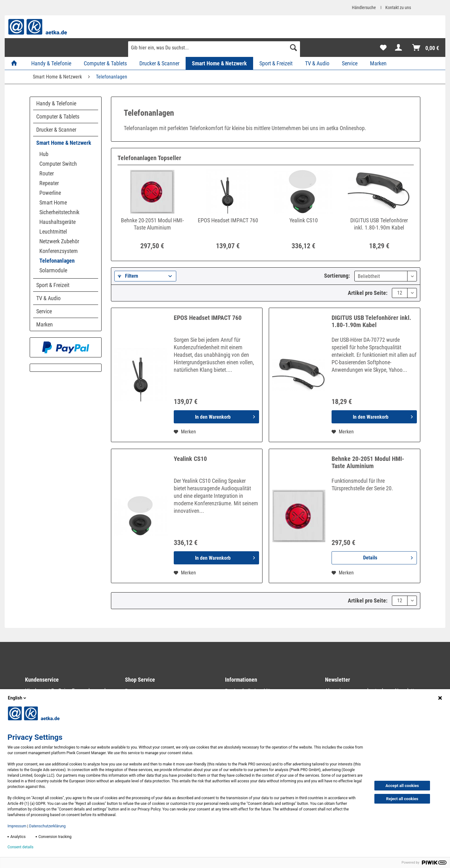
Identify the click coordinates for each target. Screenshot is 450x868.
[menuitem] (214, 50)
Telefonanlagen (57, 261)
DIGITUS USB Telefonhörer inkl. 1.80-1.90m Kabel (379, 224)
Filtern (128, 276)
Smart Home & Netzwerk (64, 143)
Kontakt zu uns (398, 8)
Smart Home (53, 202)
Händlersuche (364, 8)
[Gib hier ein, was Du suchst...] (214, 48)
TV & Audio (48, 298)
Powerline (50, 193)
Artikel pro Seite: (368, 293)
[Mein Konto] (400, 48)
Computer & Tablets (58, 116)
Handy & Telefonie (56, 103)
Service (44, 311)
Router (47, 173)
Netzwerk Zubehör (59, 241)
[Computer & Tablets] (105, 63)
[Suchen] (293, 48)
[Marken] (378, 63)
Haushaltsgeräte (57, 222)
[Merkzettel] (383, 48)
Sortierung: (337, 276)
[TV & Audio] (317, 63)
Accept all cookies (402, 786)
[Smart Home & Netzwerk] (219, 63)
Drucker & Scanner (56, 130)
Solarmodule (53, 270)
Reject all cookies (402, 799)
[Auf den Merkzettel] (185, 432)
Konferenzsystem (59, 251)
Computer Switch (58, 164)
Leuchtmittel (53, 232)
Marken (45, 324)
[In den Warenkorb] (216, 417)
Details (388, 557)
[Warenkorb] (426, 48)
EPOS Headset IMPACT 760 (228, 220)
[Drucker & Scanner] (159, 63)
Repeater (49, 183)
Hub (44, 154)
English (17, 698)
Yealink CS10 (304, 220)
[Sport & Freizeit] (276, 63)
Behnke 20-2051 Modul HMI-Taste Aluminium (152, 224)
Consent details (20, 847)
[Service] (350, 63)
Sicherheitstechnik (59, 212)
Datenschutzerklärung (47, 826)
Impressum (17, 826)
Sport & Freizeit (53, 285)
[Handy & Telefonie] (51, 63)
